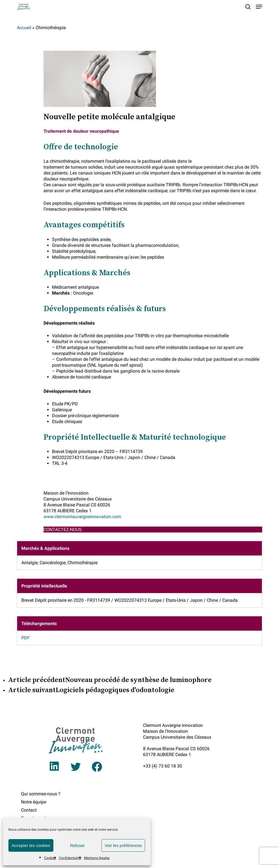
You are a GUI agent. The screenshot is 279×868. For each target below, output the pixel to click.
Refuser (77, 845)
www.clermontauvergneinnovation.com (82, 517)
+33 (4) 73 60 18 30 (163, 766)
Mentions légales (97, 858)
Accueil (24, 28)
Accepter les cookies (31, 845)
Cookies (50, 858)
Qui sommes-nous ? (41, 794)
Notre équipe (34, 802)
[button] (259, 7)
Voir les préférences (123, 845)
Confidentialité (70, 858)
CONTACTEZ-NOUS (63, 530)
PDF (26, 638)
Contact (29, 810)
